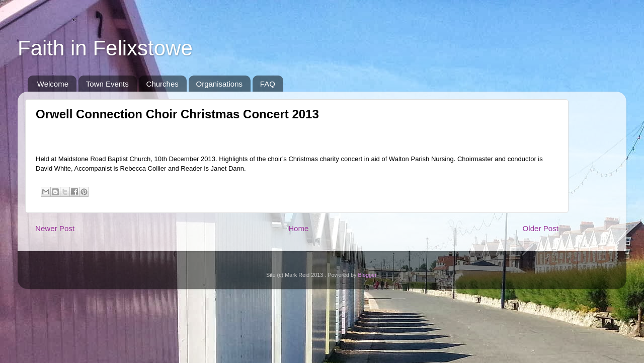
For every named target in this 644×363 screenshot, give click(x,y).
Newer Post (55, 228)
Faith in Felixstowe (105, 48)
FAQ (268, 84)
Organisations (220, 84)
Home (298, 228)
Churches (163, 84)
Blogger (367, 275)
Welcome (53, 84)
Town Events (107, 84)
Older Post (541, 228)
